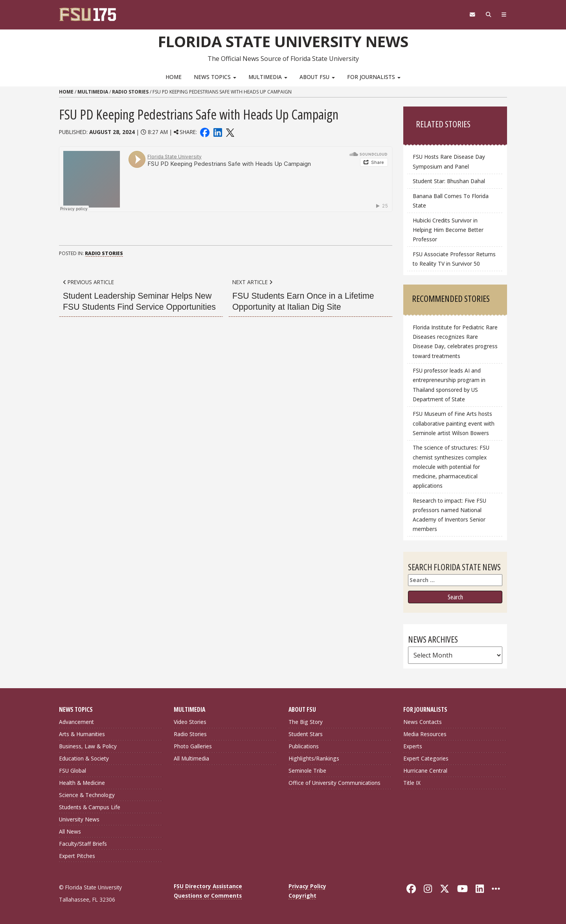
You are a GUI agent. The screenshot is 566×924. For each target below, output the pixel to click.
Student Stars (306, 734)
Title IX (412, 783)
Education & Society (84, 758)
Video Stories (190, 722)
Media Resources (425, 734)
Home (174, 77)
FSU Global (73, 771)
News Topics (215, 77)
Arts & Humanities (82, 734)
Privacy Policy (307, 886)
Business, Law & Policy (88, 746)
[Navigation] (504, 15)
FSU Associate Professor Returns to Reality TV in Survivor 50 (454, 259)
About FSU (317, 77)
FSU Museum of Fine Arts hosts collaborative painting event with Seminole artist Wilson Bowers (454, 423)
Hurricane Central (425, 771)
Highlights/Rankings (314, 758)
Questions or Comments (208, 896)
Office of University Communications (334, 783)
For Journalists (374, 77)
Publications (304, 746)
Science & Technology (87, 795)
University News (79, 819)
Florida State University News (283, 41)
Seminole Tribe (307, 771)
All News (70, 831)
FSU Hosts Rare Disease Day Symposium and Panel (449, 161)
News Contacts (423, 722)
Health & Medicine (82, 783)
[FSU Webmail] (472, 15)
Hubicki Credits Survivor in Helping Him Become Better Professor (448, 230)
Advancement (76, 722)
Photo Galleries (193, 746)
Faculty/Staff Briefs (83, 844)
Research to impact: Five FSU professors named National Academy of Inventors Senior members (449, 515)
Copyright (302, 896)
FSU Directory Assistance (208, 886)
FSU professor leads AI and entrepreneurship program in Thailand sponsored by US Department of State (449, 385)
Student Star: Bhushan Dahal (449, 181)
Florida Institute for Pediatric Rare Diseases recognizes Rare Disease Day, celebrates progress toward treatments (455, 341)
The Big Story (306, 722)
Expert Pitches (77, 856)
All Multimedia (191, 758)
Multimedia (268, 77)
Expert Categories (426, 758)
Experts (413, 746)
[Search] (488, 15)
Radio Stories (130, 92)
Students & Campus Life (90, 807)
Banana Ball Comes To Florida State (451, 201)
